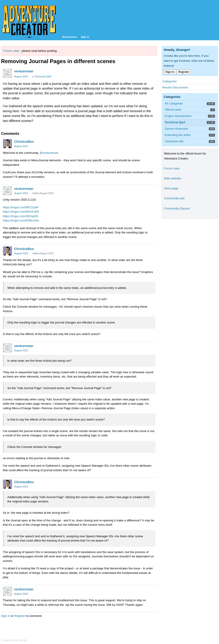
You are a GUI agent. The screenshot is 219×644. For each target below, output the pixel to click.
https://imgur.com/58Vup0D (21, 216)
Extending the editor (178, 135)
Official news (173, 110)
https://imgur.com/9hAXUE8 (21, 212)
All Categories (174, 103)
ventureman (24, 71)
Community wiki (174, 198)
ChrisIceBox (24, 141)
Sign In (85, 37)
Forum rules (11, 51)
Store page (171, 188)
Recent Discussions (175, 87)
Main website (173, 178)
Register (20, 616)
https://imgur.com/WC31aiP (21, 207)
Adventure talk (174, 141)
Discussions (69, 37)
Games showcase (176, 129)
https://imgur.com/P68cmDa (21, 220)
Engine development (178, 116)
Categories (170, 81)
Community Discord (177, 208)
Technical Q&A (43, 76)
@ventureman (49, 153)
